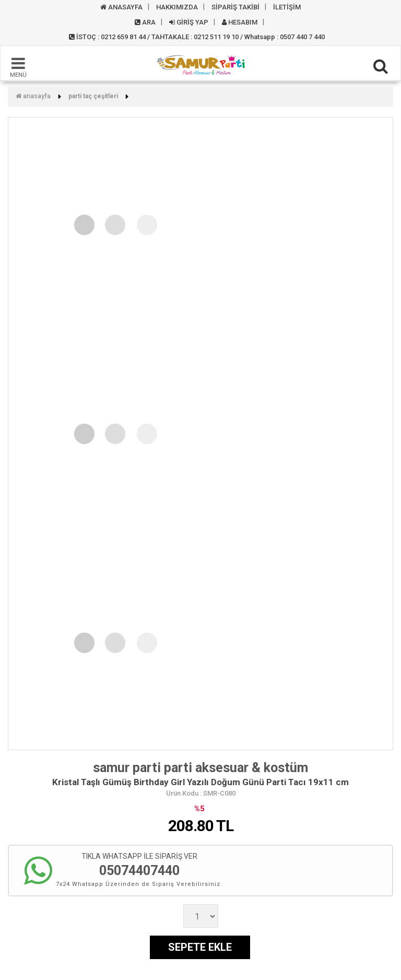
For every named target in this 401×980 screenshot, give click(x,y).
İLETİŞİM (287, 7)
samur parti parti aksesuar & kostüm (200, 768)
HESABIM (240, 22)
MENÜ (18, 67)
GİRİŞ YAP (189, 22)
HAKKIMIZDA (177, 7)
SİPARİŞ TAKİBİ (235, 7)
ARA (145, 22)
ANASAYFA (121, 7)
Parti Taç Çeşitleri (93, 96)
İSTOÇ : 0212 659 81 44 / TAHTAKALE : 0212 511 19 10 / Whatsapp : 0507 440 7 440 (197, 37)
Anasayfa (33, 96)
